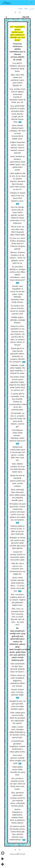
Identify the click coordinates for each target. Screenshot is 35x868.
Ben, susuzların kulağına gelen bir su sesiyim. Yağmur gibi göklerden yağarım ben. (17, 600)
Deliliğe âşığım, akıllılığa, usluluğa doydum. (17, 320)
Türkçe (26, 9)
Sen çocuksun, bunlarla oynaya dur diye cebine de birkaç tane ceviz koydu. (17, 784)
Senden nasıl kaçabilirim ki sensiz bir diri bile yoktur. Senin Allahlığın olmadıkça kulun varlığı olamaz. (17, 294)
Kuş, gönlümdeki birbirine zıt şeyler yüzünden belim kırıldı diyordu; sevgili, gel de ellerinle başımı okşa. (17, 114)
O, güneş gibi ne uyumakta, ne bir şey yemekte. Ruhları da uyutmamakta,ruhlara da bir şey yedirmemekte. (18, 402)
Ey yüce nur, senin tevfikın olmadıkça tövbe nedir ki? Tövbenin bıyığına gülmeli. (17, 243)
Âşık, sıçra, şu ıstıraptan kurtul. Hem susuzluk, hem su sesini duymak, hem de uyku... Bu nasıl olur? (18, 617)
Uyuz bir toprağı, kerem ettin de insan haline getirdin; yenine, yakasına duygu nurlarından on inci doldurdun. (17, 215)
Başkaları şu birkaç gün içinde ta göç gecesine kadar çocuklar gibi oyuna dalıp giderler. (17, 543)
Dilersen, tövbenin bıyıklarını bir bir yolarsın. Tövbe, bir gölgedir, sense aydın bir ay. (18, 258)
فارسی (32, 9)
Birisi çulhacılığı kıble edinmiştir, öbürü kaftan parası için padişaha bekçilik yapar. (17, 495)
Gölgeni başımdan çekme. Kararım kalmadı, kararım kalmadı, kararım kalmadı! (17, 148)
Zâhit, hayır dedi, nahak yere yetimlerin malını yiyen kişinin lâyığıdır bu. (17, 80)
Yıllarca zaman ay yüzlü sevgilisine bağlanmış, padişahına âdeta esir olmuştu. (17, 681)
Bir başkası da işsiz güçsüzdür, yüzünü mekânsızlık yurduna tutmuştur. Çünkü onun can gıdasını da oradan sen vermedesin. (17, 512)
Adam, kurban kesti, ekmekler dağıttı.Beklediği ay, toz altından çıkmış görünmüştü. (17, 732)
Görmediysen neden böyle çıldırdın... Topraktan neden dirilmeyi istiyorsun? (17, 435)
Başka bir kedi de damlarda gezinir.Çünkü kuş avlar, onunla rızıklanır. (18, 481)
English (21, 9)
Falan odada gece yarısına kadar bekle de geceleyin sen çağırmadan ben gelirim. (18, 718)
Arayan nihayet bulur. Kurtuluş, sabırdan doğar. (17, 692)
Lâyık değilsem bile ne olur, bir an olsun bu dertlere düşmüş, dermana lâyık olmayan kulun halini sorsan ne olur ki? (17, 181)
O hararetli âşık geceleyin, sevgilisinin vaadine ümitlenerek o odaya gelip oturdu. (17, 746)
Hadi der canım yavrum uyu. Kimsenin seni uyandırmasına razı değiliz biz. (17, 569)
